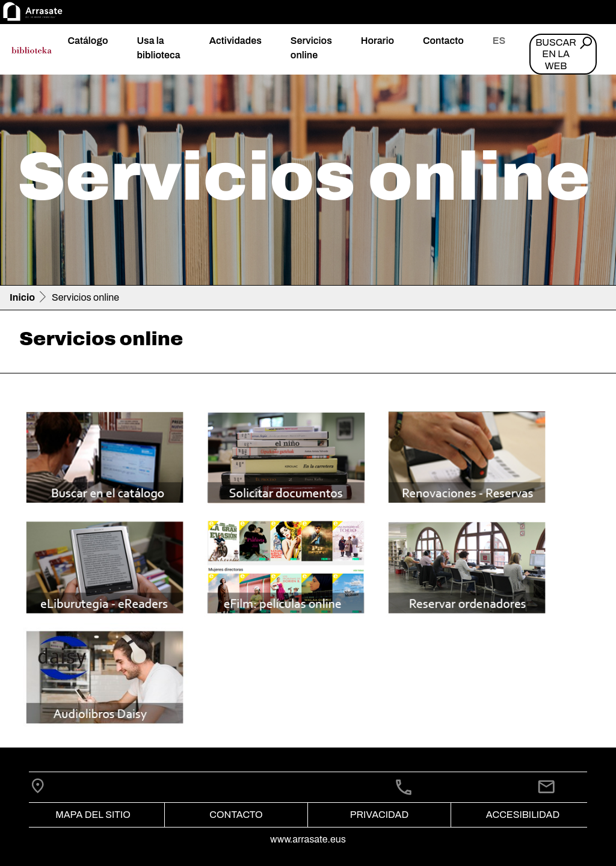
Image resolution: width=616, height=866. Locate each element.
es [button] (499, 41)
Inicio (22, 297)
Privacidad (379, 815)
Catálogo (88, 41)
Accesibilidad (523, 815)
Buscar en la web (556, 54)
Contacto (443, 41)
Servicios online (311, 48)
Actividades (236, 41)
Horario (377, 41)
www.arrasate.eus (308, 839)
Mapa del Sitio (93, 815)
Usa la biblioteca (158, 48)
